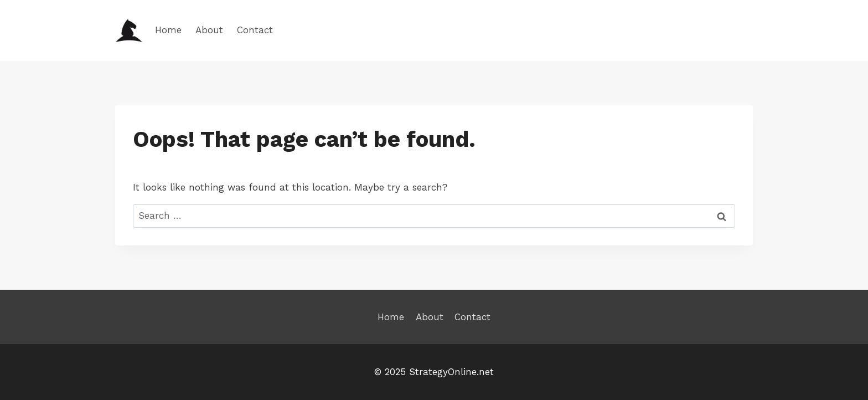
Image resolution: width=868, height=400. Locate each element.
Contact (255, 30)
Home (168, 30)
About (209, 30)
